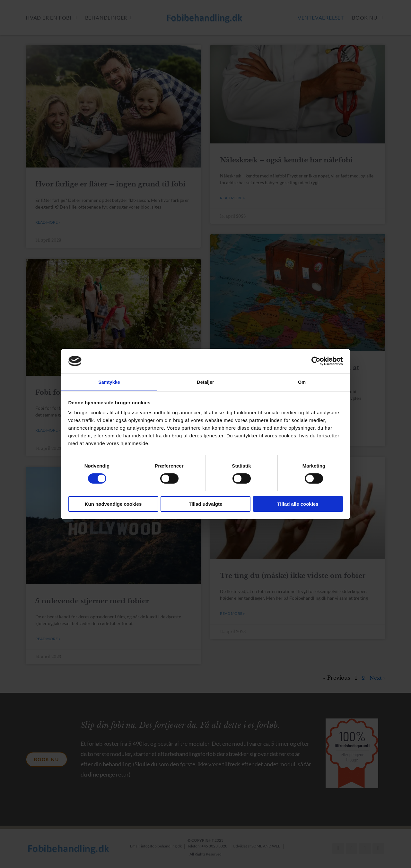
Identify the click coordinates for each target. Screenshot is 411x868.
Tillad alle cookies (298, 504)
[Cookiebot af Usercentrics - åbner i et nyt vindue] (315, 361)
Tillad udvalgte (206, 504)
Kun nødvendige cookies (113, 504)
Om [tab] (302, 382)
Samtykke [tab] (109, 382)
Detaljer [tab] (205, 382)
